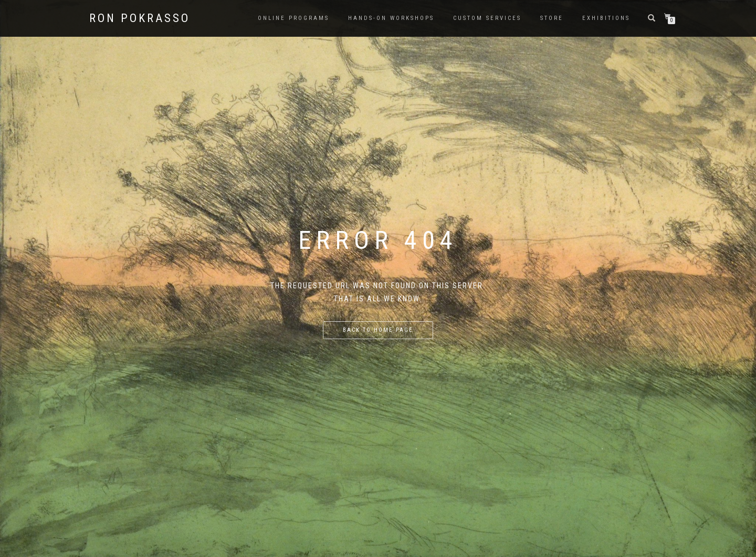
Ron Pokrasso (140, 18)
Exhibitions (606, 18)
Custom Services (487, 18)
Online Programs (293, 18)
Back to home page (378, 330)
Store (552, 18)
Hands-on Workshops (391, 18)
